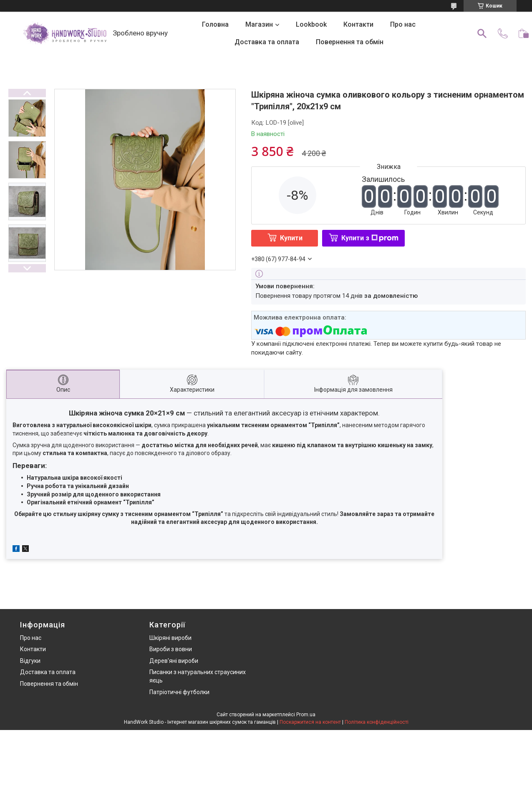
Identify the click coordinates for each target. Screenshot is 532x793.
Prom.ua (306, 715)
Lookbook (311, 24)
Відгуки (30, 661)
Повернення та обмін (350, 42)
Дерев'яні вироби (174, 661)
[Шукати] (482, 33)
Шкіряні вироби (170, 638)
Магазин (259, 24)
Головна (215, 24)
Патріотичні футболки (179, 692)
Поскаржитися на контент (310, 722)
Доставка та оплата (267, 42)
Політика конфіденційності (377, 722)
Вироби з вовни (171, 649)
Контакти (358, 24)
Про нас (403, 24)
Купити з (370, 238)
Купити (291, 238)
